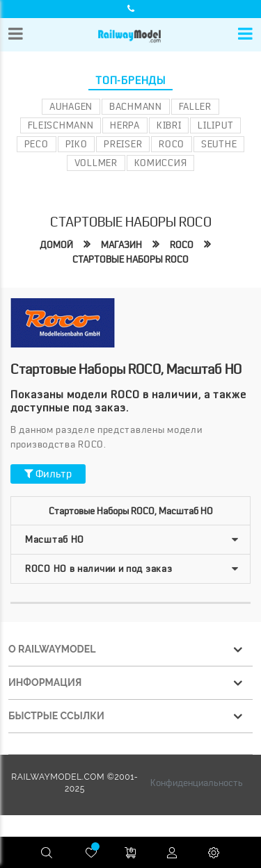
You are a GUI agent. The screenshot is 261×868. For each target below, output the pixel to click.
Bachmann (136, 106)
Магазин (121, 245)
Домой (56, 245)
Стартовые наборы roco (130, 259)
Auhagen (71, 106)
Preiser (123, 144)
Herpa (125, 125)
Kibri (169, 125)
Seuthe (219, 144)
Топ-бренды (130, 81)
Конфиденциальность (197, 783)
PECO (37, 144)
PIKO (77, 144)
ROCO (172, 144)
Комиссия (161, 163)
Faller (195, 106)
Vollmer (96, 163)
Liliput (215, 125)
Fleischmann (61, 125)
